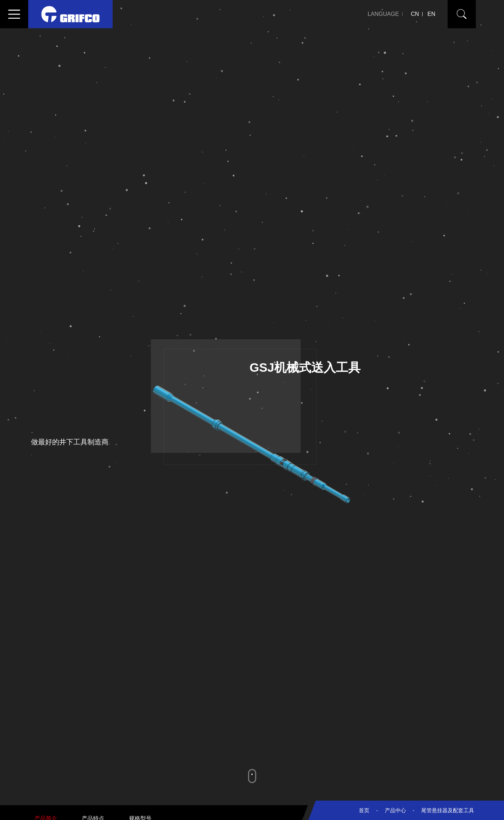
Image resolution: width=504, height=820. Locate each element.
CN (415, 14)
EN (431, 14)
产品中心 (395, 810)
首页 (364, 810)
